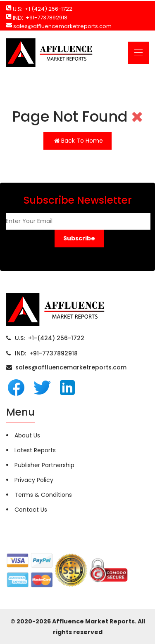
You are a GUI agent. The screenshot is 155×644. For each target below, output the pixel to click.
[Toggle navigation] (138, 53)
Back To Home (79, 141)
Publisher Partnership (44, 465)
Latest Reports (35, 450)
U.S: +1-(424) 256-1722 (50, 338)
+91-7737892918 (45, 18)
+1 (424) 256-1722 (47, 9)
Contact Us (31, 510)
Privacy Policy (34, 480)
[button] (79, 239)
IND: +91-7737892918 (46, 353)
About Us (27, 435)
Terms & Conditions (43, 495)
